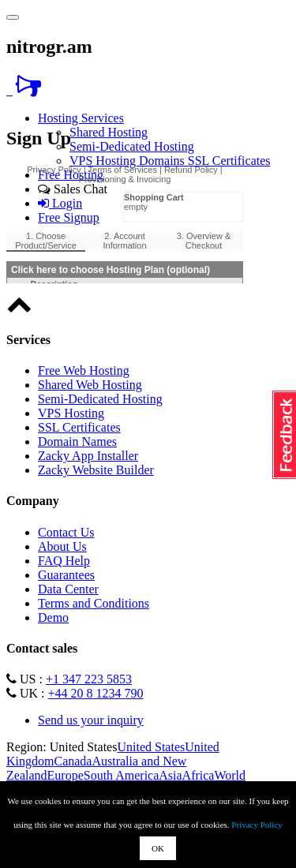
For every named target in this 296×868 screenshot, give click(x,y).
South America (122, 775)
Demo (53, 617)
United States (151, 747)
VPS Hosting (104, 161)
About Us (62, 546)
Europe (66, 775)
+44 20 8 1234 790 (96, 693)
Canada (73, 761)
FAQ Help (64, 561)
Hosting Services (81, 118)
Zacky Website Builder (96, 470)
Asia (170, 775)
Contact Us (66, 532)
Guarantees (66, 575)
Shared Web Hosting (90, 385)
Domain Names (77, 441)
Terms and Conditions (94, 603)
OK (158, 848)
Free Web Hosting (84, 370)
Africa (199, 775)
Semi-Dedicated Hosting (132, 146)
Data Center (68, 589)
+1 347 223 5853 (89, 679)
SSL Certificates (229, 161)
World (230, 775)
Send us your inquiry (91, 720)
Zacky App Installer (88, 456)
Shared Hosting (109, 132)
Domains (163, 161)
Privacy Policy (257, 825)
